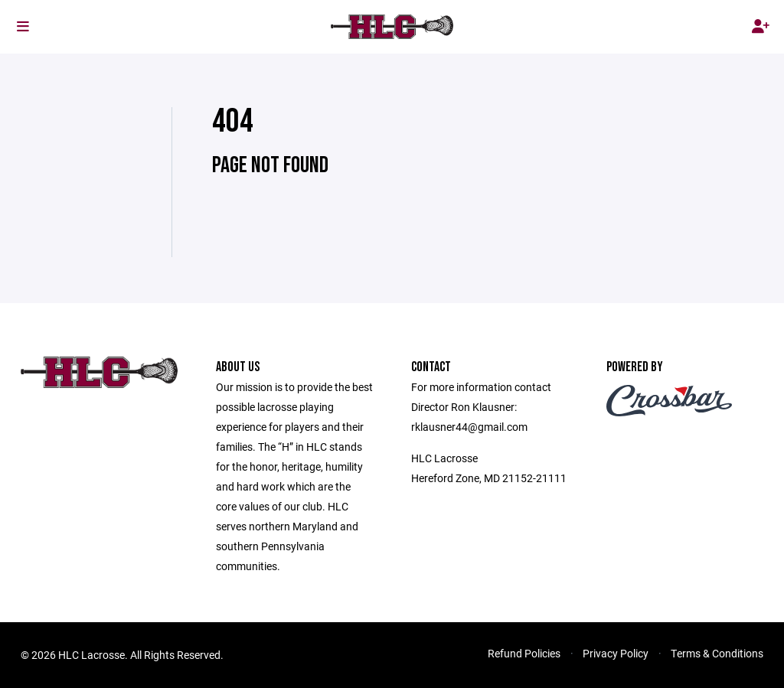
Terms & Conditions (717, 653)
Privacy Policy (616, 653)
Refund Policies (524, 653)
